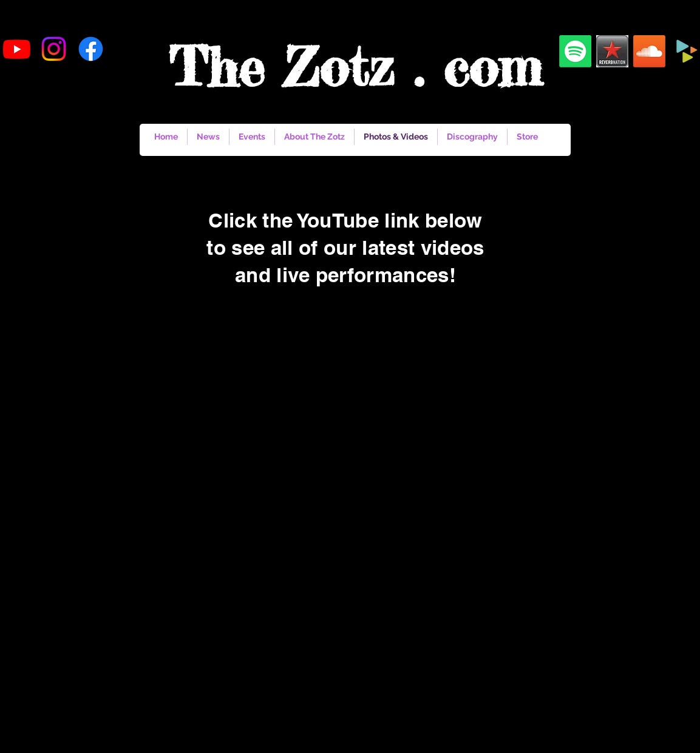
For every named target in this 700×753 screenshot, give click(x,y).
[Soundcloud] (649, 51)
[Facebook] (91, 49)
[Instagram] (54, 49)
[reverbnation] (612, 51)
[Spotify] (575, 51)
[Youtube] (17, 49)
